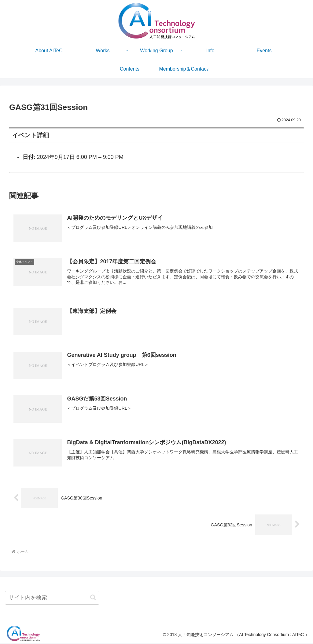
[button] (93, 598)
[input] (52, 598)
